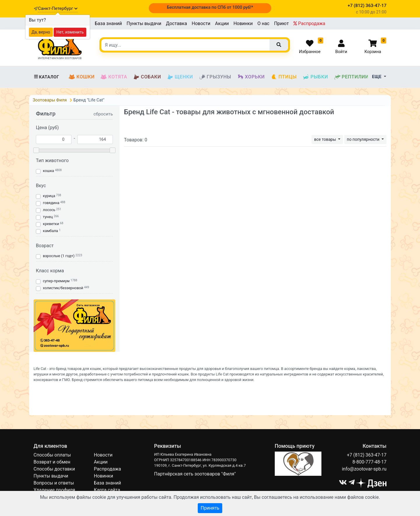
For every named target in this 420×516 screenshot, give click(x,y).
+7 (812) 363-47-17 (367, 455)
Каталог (46, 77)
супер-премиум (56, 281)
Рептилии (351, 77)
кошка (48, 171)
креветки (51, 224)
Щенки (180, 77)
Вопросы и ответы (54, 483)
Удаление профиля (54, 490)
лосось (49, 210)
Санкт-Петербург (58, 8)
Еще (378, 77)
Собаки (147, 77)
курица (49, 196)
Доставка (176, 23)
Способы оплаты (52, 455)
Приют (281, 23)
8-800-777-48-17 (369, 462)
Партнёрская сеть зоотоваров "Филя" (195, 474)
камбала (50, 231)
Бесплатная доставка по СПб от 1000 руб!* (210, 7)
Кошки (82, 77)
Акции (222, 23)
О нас (263, 23)
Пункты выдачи (144, 23)
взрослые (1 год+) (59, 256)
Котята (114, 77)
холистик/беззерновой (63, 288)
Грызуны (215, 77)
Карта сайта (107, 490)
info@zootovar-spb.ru (364, 469)
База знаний (108, 23)
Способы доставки (54, 469)
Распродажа (309, 23)
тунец (48, 217)
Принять (210, 508)
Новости (201, 23)
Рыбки (315, 77)
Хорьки (251, 77)
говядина (51, 203)
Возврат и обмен (52, 462)
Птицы (284, 77)
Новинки (243, 23)
